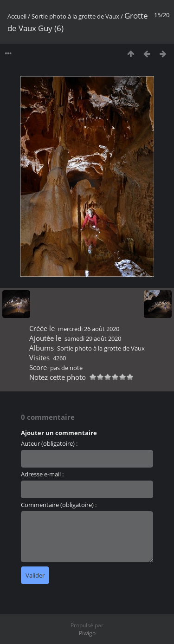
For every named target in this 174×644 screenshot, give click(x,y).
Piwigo (87, 633)
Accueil (17, 16)
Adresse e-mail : (42, 474)
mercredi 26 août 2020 (89, 329)
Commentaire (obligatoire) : (59, 505)
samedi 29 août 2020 (93, 338)
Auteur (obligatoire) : (49, 443)
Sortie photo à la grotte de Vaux (75, 16)
